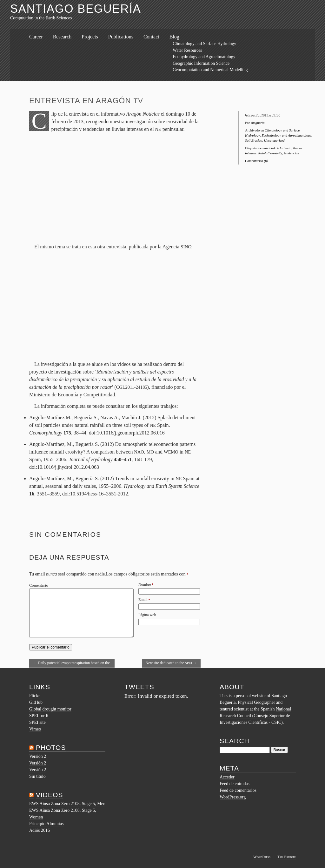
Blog (174, 37)
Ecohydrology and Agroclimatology (204, 57)
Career (36, 37)
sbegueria (258, 123)
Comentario (39, 585)
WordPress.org (233, 797)
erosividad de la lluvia (276, 148)
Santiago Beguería (76, 9)
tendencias (292, 153)
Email (143, 600)
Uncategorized (274, 140)
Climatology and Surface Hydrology (204, 44)
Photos (51, 747)
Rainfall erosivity (270, 153)
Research (62, 37)
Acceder (227, 777)
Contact (151, 37)
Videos (50, 795)
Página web (147, 615)
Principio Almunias (46, 824)
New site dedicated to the (171, 663)
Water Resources (187, 50)
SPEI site (37, 722)
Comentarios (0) (256, 161)
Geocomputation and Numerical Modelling (210, 70)
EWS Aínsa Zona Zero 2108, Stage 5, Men (67, 804)
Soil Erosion (254, 140)
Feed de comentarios (238, 790)
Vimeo (35, 729)
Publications (121, 37)
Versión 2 (38, 756)
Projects (90, 37)
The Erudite (287, 857)
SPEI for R (39, 716)
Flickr (34, 696)
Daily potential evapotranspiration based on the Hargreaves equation (71, 664)
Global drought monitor (50, 709)
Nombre (145, 584)
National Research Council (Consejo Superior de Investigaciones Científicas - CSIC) (255, 716)
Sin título (37, 776)
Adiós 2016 (40, 830)
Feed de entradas (235, 784)
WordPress (262, 857)
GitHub (36, 702)
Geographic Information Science (201, 63)
